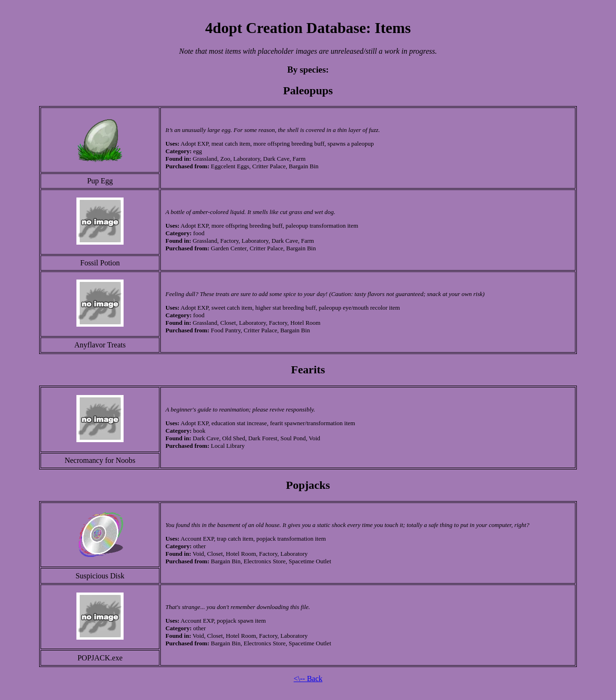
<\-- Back (308, 679)
